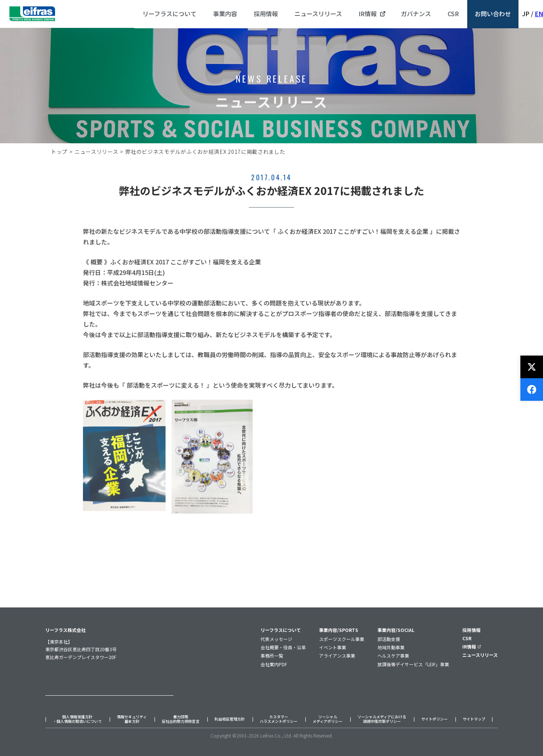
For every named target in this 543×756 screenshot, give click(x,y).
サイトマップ (474, 719)
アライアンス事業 (337, 656)
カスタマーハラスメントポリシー (279, 719)
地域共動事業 (391, 647)
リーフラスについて (281, 630)
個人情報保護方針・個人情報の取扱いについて (77, 719)
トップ (59, 152)
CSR (467, 638)
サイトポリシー (434, 719)
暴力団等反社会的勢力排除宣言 (181, 719)
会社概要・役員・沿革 (283, 647)
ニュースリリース (97, 152)
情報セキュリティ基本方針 (132, 719)
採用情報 (471, 630)
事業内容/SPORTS (339, 630)
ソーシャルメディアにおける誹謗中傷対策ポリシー (382, 719)
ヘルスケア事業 (393, 656)
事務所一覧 (272, 656)
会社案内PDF (274, 664)
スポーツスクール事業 (342, 639)
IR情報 (472, 646)
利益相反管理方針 (230, 719)
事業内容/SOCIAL (396, 630)
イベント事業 (333, 647)
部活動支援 (389, 639)
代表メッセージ (276, 639)
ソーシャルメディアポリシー (327, 719)
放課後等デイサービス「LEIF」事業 (413, 664)
